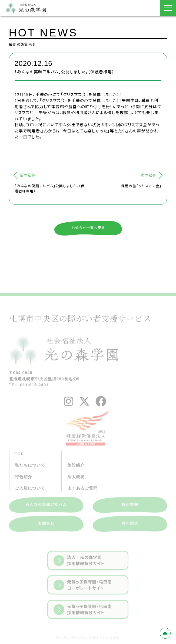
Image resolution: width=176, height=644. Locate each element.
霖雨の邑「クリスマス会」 (141, 186)
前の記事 (28, 175)
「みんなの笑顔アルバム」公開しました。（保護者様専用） (50, 188)
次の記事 (148, 175)
